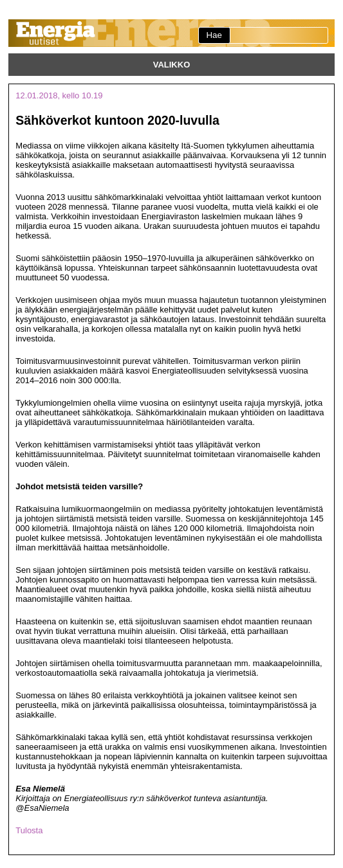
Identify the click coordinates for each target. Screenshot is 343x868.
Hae (214, 35)
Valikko (172, 65)
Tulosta (29, 830)
